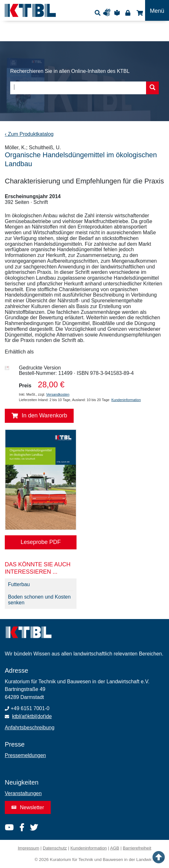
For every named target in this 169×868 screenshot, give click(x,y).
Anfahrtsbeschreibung (30, 728)
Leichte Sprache (118, 13)
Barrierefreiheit (137, 848)
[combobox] (84, 88)
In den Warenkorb (39, 416)
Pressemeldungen (25, 755)
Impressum (29, 848)
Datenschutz (55, 848)
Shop (139, 13)
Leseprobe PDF (40, 542)
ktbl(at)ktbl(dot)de (32, 716)
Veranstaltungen (23, 793)
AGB (115, 848)
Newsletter (28, 807)
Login (128, 13)
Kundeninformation (126, 400)
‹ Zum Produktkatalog (29, 134)
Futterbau (19, 584)
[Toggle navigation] (157, 10)
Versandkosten (58, 394)
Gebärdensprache (108, 13)
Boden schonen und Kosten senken (39, 600)
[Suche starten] (152, 88)
